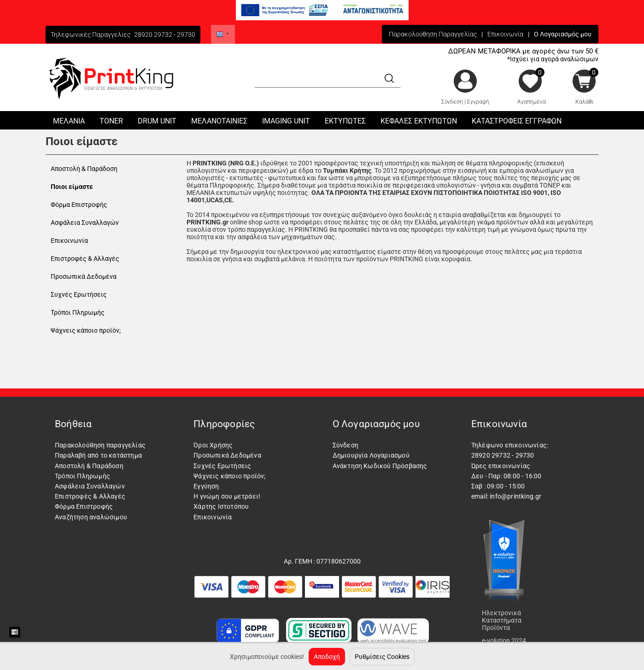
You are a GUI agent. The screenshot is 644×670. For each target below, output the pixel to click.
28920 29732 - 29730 (165, 35)
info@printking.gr (515, 496)
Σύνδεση (452, 102)
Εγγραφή (478, 102)
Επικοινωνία (505, 34)
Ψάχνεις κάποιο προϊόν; (86, 330)
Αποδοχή (327, 657)
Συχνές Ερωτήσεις (79, 294)
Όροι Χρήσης (213, 445)
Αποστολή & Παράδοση (84, 169)
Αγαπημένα (532, 102)
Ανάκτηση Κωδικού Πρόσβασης (380, 466)
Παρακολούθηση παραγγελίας (100, 445)
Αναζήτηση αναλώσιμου (91, 517)
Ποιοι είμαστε (72, 187)
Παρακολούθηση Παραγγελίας (433, 34)
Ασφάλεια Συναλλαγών (85, 223)
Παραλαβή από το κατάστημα (98, 455)
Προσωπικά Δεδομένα (84, 276)
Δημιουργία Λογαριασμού (371, 455)
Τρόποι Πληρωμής (78, 312)
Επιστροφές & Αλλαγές (85, 259)
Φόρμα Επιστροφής (79, 205)
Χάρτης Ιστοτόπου (221, 506)
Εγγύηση (206, 486)
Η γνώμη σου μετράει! (227, 496)
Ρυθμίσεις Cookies (382, 657)
